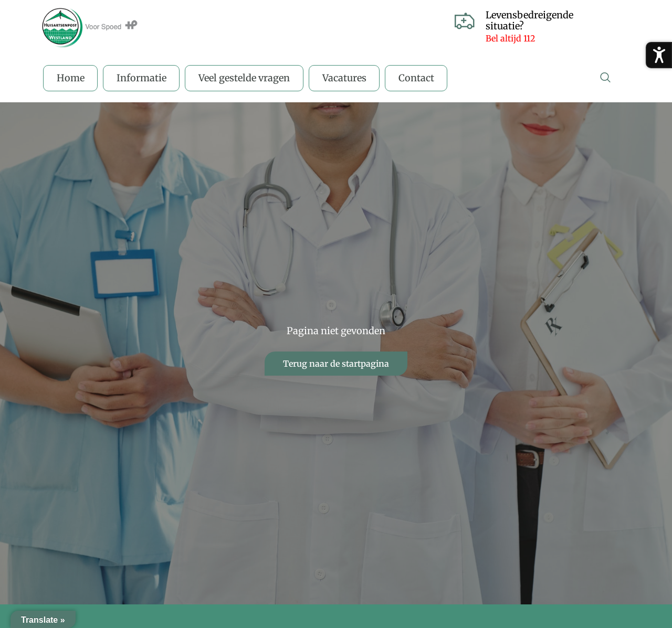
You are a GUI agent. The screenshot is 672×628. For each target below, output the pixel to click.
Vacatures (345, 78)
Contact (418, 78)
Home (71, 78)
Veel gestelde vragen (245, 78)
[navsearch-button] (605, 78)
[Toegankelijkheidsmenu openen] (659, 55)
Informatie (142, 78)
